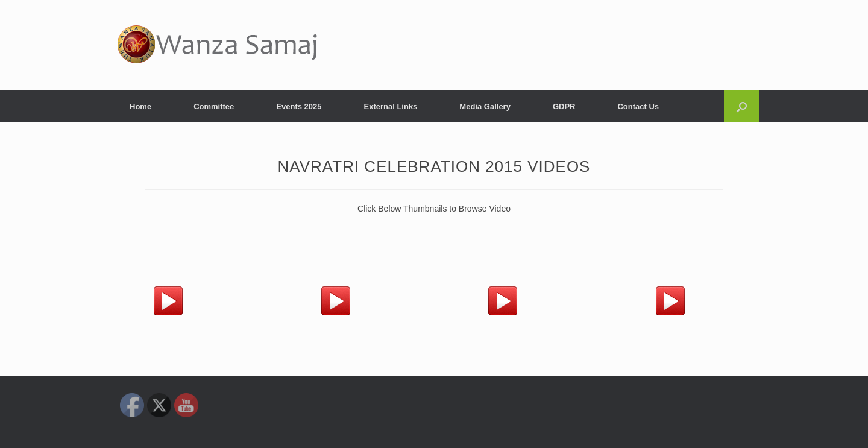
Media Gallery (485, 106)
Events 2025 (299, 106)
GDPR (564, 106)
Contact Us (638, 106)
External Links (390, 106)
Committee (214, 106)
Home (140, 106)
